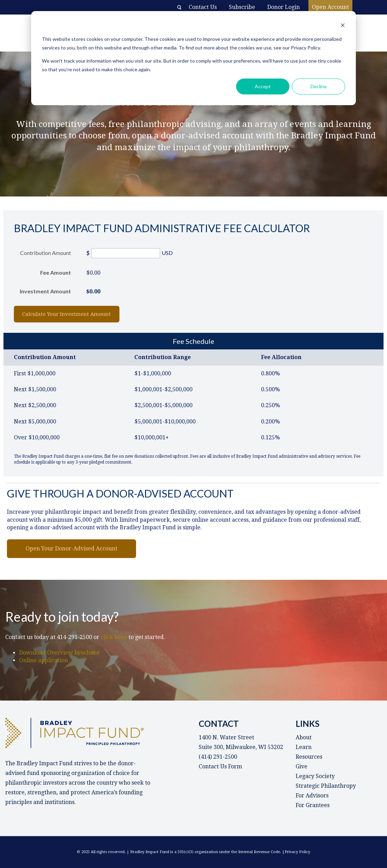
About (304, 737)
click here (115, 637)
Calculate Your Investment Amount (77, 314)
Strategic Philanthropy (326, 786)
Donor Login (283, 7)
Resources (309, 757)
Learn (304, 747)
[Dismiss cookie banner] (343, 26)
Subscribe (242, 7)
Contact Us (203, 7)
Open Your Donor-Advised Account (71, 549)
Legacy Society (315, 776)
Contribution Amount (46, 253)
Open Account (330, 7)
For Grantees (313, 805)
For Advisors (312, 796)
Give (301, 766)
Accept (263, 86)
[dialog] (193, 58)
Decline (319, 86)
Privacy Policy (297, 852)
